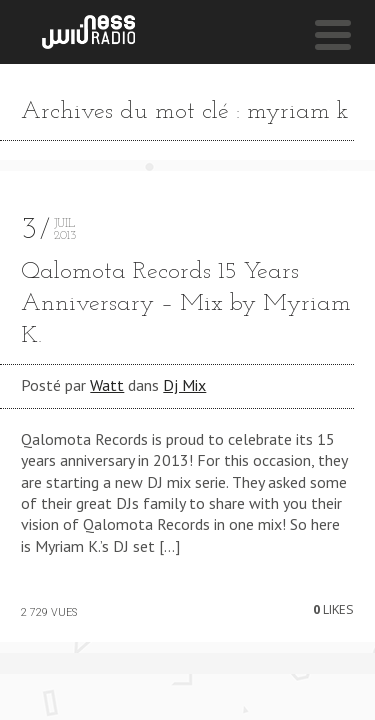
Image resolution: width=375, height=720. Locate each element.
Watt (107, 385)
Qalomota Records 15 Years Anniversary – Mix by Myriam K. (186, 304)
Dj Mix (184, 385)
